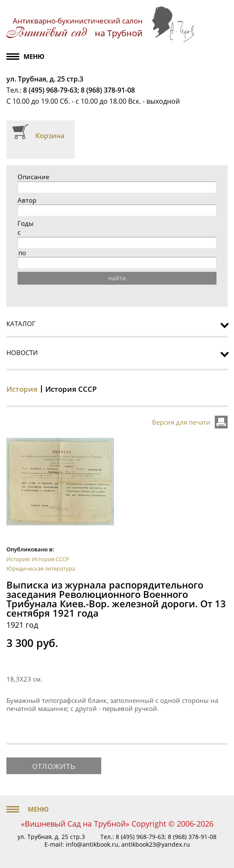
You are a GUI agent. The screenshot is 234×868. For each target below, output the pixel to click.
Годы (26, 223)
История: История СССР (38, 559)
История (22, 389)
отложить (54, 765)
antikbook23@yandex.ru (156, 844)
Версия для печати (181, 422)
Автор (27, 200)
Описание (33, 177)
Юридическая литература (41, 568)
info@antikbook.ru (92, 844)
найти (117, 278)
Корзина (50, 136)
